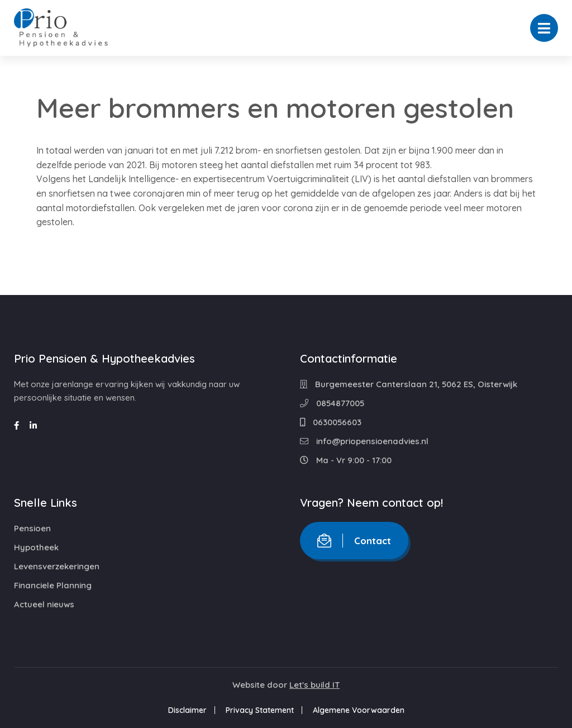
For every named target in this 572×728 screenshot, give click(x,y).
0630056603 (331, 422)
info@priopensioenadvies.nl (364, 441)
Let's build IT (314, 685)
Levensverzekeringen (57, 566)
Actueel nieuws (44, 604)
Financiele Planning (53, 585)
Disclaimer (187, 710)
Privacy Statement (260, 710)
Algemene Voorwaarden (359, 710)
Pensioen (32, 528)
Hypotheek (36, 547)
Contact (354, 541)
